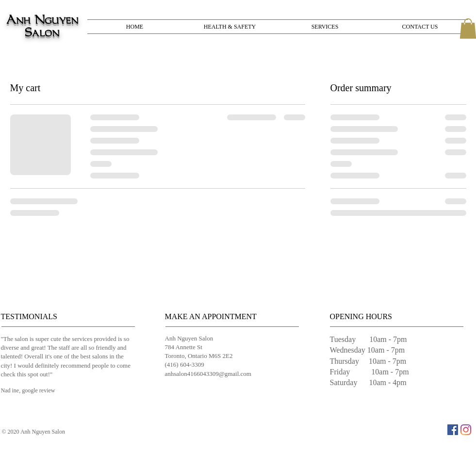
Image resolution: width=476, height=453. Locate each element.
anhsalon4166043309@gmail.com (208, 374)
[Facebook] (453, 430)
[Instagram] (466, 430)
